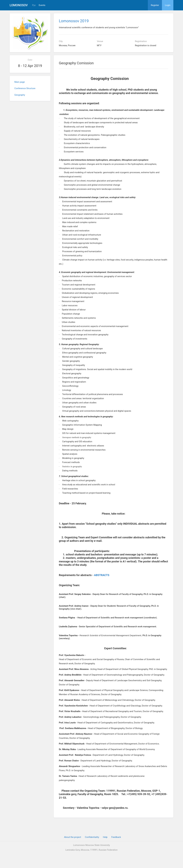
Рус (34, 5)
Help (105, 837)
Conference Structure (25, 88)
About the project (73, 837)
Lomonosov (19, 5)
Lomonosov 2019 (74, 21)
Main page (20, 82)
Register (155, 5)
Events (42, 5)
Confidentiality (92, 837)
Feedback (116, 837)
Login (168, 5)
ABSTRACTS (102, 575)
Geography (20, 95)
